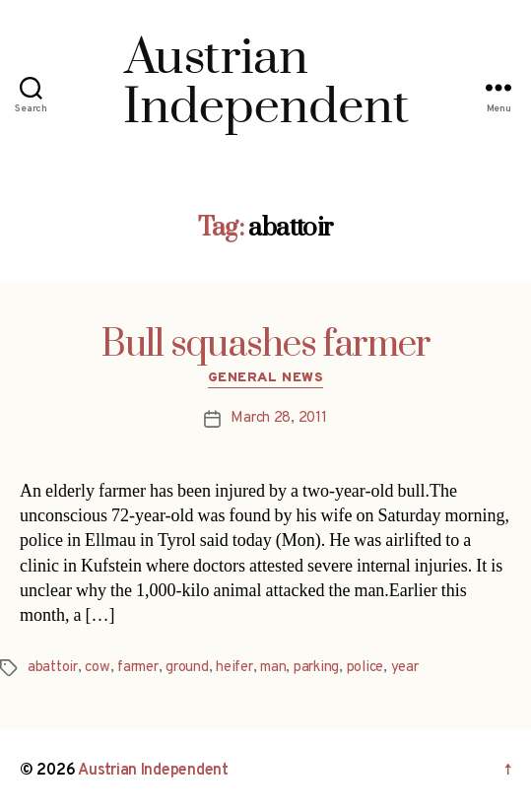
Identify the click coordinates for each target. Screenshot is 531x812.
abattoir (53, 668)
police (365, 668)
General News (265, 378)
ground (187, 668)
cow (97, 668)
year (405, 668)
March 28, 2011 (278, 418)
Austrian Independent (153, 771)
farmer (137, 668)
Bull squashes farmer (266, 345)
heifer (234, 668)
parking (316, 668)
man (273, 668)
